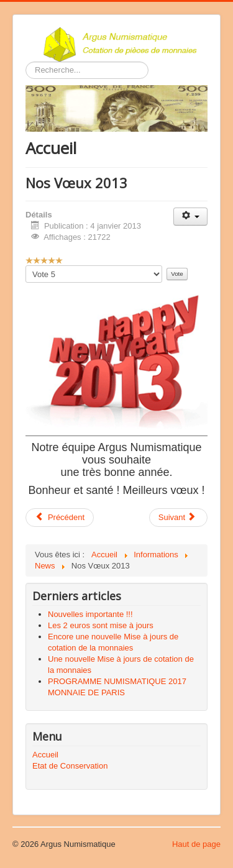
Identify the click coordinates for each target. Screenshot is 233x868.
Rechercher (26, 62)
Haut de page (196, 844)
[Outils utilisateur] (190, 217)
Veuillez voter (26, 266)
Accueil (45, 755)
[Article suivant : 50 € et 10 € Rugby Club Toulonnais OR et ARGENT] (178, 518)
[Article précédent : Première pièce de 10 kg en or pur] (60, 518)
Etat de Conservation (70, 766)
